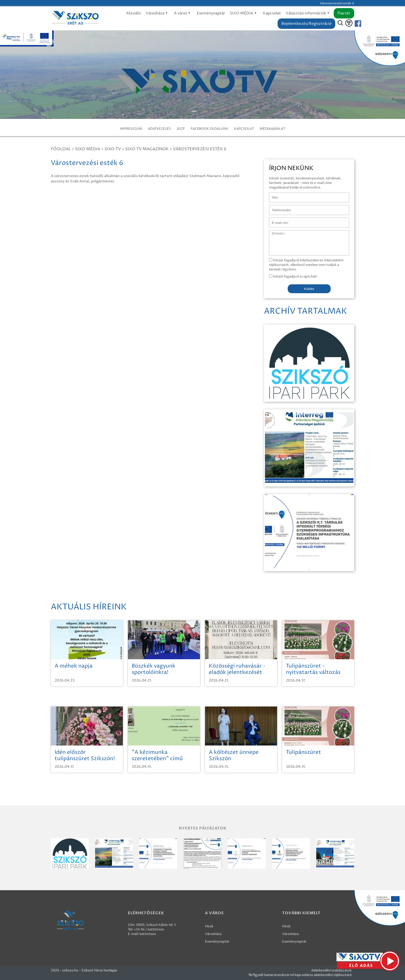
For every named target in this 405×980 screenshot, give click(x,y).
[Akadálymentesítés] (349, 23)
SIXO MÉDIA (244, 13)
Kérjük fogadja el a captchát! (293, 276)
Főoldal (61, 149)
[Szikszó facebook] (354, 24)
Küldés (309, 289)
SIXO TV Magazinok (147, 149)
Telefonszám (279, 207)
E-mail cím (277, 220)
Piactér (344, 13)
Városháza (157, 13)
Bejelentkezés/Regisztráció (306, 24)
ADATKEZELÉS (159, 129)
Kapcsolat (272, 13)
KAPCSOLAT (244, 129)
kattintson (148, 934)
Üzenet (275, 233)
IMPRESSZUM (131, 129)
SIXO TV (113, 149)
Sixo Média (88, 149)
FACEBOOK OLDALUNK (209, 129)
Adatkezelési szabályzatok (331, 970)
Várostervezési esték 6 (200, 149)
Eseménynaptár (211, 13)
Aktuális (133, 13)
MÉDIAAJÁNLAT (272, 129)
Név (272, 195)
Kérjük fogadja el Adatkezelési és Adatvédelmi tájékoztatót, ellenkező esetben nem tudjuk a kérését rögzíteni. (306, 265)
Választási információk (308, 13)
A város (183, 13)
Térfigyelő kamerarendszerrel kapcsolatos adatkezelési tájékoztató (300, 975)
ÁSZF (181, 129)
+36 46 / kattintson (149, 929)
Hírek (209, 926)
